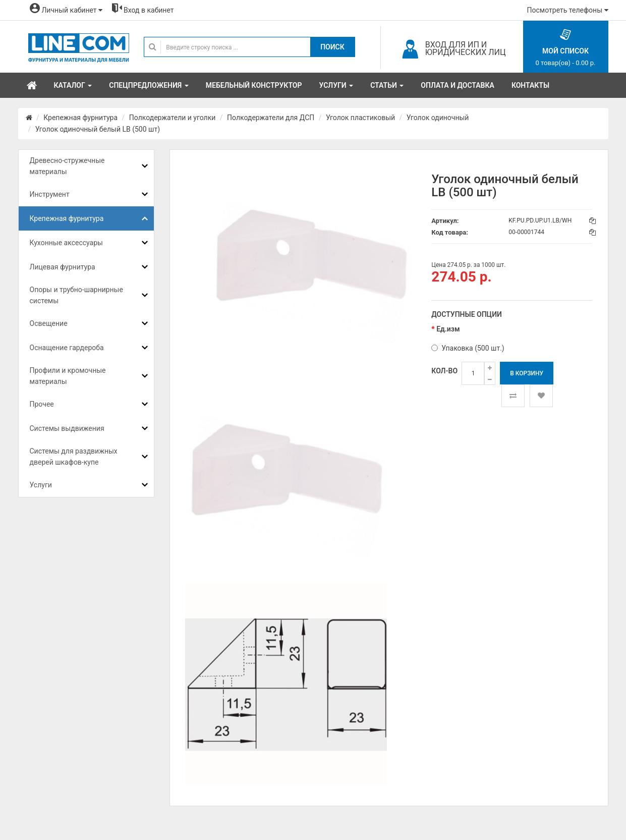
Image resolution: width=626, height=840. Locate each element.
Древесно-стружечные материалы (67, 166)
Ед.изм (448, 329)
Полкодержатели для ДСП (271, 118)
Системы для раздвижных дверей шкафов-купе (74, 457)
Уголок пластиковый (360, 118)
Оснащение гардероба (67, 348)
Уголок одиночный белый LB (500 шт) (98, 129)
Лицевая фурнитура (63, 267)
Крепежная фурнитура (80, 118)
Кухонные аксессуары (66, 243)
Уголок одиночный (438, 118)
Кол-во (444, 371)
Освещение (49, 323)
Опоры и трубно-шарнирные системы (76, 295)
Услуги (41, 485)
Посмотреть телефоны (568, 10)
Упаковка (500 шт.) (468, 348)
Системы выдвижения (67, 428)
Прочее (42, 404)
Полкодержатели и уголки (173, 118)
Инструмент (50, 194)
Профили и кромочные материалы (68, 376)
